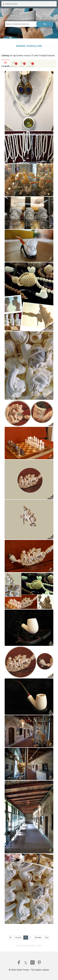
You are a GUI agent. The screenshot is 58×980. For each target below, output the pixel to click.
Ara (45, 24)
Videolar (14, 66)
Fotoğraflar (5, 67)
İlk (11, 937)
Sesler (22, 66)
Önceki (18, 937)
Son (47, 937)
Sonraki (38, 937)
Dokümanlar (30, 67)
